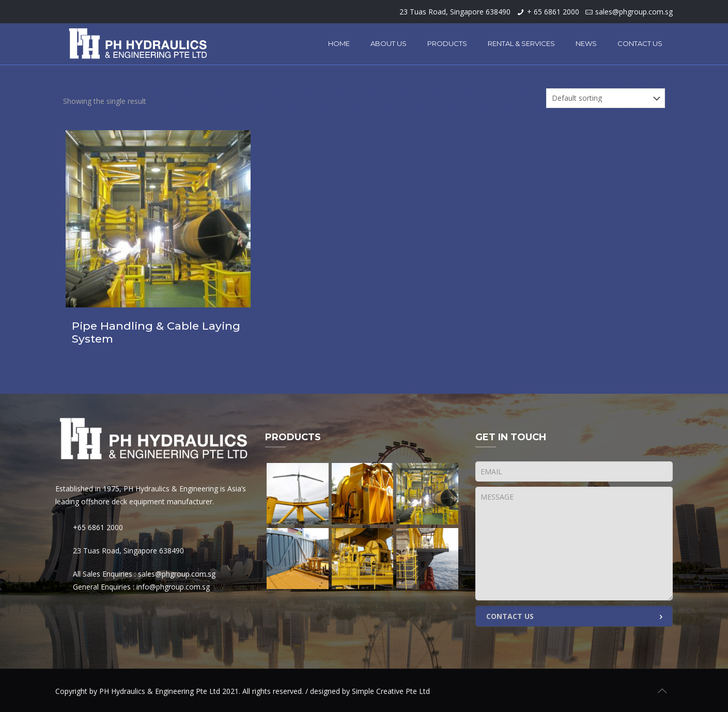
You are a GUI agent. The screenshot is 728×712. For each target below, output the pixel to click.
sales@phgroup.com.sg (634, 12)
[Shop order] (606, 98)
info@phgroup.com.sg (173, 587)
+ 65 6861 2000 (553, 12)
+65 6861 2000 (98, 527)
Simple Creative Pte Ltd (391, 691)
